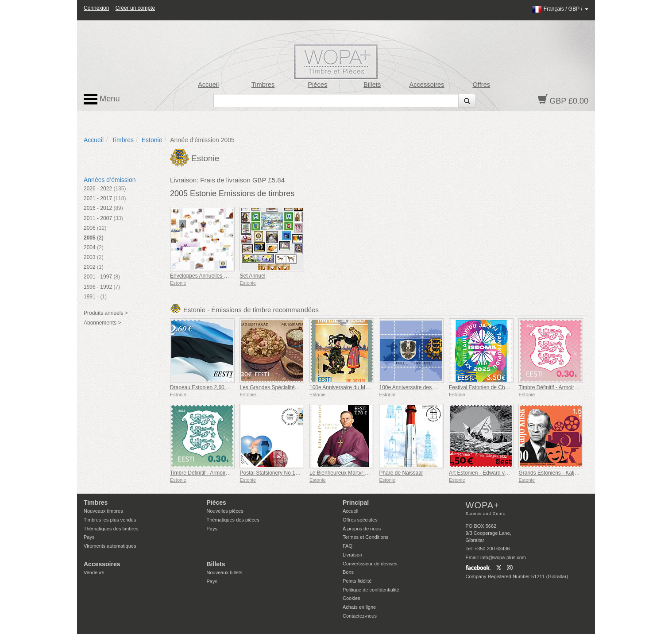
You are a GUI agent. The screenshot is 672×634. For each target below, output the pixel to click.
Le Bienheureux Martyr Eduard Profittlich (357, 473)
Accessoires (427, 85)
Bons (348, 572)
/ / (560, 9)
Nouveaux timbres (103, 511)
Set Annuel (252, 276)
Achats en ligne (359, 607)
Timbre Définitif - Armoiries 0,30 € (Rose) (566, 387)
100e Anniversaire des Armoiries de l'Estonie (431, 387)
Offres (481, 85)
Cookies (351, 598)
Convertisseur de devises (370, 564)
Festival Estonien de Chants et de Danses (498, 387)
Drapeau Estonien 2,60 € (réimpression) (217, 387)
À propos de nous (362, 529)
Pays (89, 537)
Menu (102, 99)
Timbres (263, 85)
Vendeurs (94, 572)
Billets (372, 85)
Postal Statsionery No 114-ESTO (278, 473)
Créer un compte (135, 8)
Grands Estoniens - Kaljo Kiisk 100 (559, 473)
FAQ (348, 546)
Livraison (352, 555)
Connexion (96, 8)
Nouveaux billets (225, 572)
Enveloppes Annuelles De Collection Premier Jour (229, 276)
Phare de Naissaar (401, 473)
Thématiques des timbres (111, 529)
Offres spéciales (360, 520)
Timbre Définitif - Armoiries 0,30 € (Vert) (216, 473)
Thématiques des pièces (233, 520)
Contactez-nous (360, 616)
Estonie (152, 140)
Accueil (208, 85)
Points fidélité (357, 581)
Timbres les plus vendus (110, 520)
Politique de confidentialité (371, 590)
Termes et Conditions (365, 537)
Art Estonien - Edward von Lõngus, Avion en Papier (509, 473)
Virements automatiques (110, 546)
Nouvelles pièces (225, 511)
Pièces (317, 85)
